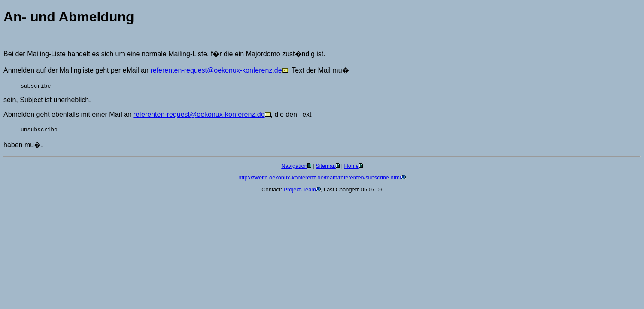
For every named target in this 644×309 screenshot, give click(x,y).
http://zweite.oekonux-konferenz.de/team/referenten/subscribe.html (319, 177)
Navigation (294, 166)
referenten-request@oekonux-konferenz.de (216, 70)
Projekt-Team (300, 189)
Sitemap (326, 166)
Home (352, 166)
